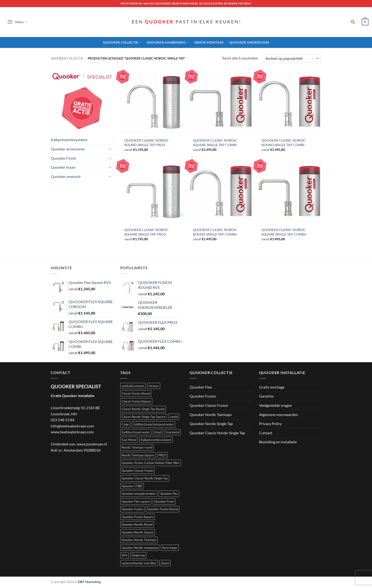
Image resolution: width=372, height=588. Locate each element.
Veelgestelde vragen (275, 405)
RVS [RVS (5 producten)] (125, 555)
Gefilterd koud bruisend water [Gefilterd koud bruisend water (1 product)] (153, 424)
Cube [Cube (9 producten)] (125, 424)
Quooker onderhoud (249, 42)
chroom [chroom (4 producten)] (154, 386)
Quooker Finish (63, 158)
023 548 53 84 (63, 420)
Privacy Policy (270, 424)
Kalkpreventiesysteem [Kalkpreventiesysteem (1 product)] (156, 440)
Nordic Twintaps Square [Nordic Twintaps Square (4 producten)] (138, 455)
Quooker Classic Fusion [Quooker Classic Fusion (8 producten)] (137, 471)
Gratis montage (209, 42)
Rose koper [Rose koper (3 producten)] (170, 548)
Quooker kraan (63, 167)
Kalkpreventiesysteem (69, 140)
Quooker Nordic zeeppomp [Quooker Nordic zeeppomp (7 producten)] (140, 548)
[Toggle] (110, 149)
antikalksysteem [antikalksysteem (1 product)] (133, 386)
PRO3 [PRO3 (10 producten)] (162, 455)
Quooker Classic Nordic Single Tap (217, 433)
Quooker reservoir (66, 176)
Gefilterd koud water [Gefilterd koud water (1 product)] (136, 432)
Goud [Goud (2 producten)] (158, 432)
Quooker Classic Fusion (209, 405)
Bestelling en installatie (278, 442)
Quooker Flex (201, 387)
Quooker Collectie (122, 42)
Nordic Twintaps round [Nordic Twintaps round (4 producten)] (137, 447)
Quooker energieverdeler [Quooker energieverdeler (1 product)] (139, 494)
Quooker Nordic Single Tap (211, 424)
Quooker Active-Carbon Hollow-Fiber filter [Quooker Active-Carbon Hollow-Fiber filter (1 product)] (151, 463)
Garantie (266, 396)
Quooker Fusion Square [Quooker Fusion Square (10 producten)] (137, 517)
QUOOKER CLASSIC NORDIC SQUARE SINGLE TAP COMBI (215, 143)
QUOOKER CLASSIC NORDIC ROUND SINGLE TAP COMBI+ (215, 232)
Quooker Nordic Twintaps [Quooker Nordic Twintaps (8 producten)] (139, 540)
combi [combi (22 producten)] (174, 417)
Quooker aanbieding (168, 42)
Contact (266, 433)
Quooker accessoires (68, 149)
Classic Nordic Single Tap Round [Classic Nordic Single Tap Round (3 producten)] (143, 409)
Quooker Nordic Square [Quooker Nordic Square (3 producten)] (138, 532)
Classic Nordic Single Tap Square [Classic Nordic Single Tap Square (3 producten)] (144, 417)
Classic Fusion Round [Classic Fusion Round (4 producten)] (136, 394)
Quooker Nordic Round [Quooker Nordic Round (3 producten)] (137, 524)
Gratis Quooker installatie (73, 396)
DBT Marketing (89, 582)
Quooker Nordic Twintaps (211, 414)
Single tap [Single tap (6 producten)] (138, 555)
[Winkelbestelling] (292, 58)
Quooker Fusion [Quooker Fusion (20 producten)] (132, 509)
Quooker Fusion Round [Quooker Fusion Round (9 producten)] (163, 509)
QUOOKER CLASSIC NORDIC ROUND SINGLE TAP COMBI (284, 143)
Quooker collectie (67, 58)
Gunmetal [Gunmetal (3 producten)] (173, 432)
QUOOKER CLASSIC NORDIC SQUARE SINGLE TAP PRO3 (146, 232)
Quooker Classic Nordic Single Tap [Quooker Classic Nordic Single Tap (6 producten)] (145, 478)
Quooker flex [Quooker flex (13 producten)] (169, 494)
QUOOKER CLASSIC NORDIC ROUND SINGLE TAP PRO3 (146, 143)
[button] (17, 22)
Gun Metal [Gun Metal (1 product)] (129, 440)
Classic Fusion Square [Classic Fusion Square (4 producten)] (136, 401)
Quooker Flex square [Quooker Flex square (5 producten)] (136, 501)
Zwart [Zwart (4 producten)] (165, 563)
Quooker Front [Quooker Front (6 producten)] (164, 501)
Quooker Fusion (203, 396)
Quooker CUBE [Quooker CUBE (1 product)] (132, 486)
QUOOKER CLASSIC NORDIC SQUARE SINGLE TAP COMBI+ (284, 232)
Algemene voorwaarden (279, 414)
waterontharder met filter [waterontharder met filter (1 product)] (139, 563)
